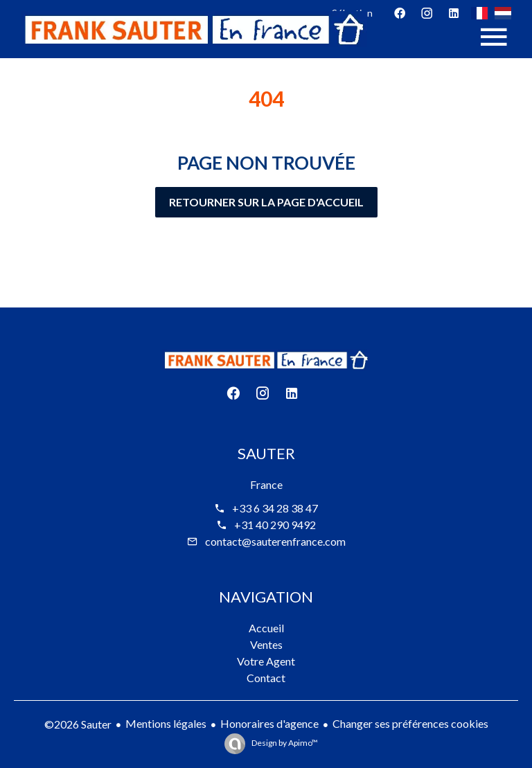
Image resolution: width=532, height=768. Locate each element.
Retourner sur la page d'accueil (266, 202)
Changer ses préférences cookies (410, 723)
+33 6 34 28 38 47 (275, 508)
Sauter (266, 453)
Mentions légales (166, 723)
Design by (284, 743)
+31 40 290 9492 (275, 525)
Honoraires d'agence (269, 723)
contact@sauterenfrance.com (275, 541)
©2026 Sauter (78, 724)
